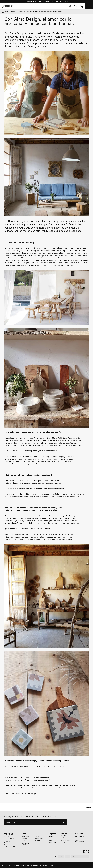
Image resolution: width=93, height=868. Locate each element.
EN (61, 857)
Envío (63, 838)
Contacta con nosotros (80, 837)
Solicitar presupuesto (80, 841)
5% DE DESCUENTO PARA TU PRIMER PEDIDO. (46, 2)
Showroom (52, 842)
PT (86, 857)
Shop (24, 834)
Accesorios (39, 839)
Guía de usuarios (64, 835)
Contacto (79, 834)
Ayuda (63, 843)
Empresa (52, 834)
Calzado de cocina (25, 844)
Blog (50, 840)
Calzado (24, 839)
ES (55, 857)
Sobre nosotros (52, 837)
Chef (23, 841)
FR (68, 857)
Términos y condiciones (31, 865)
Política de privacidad (46, 865)
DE (74, 857)
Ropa (37, 836)
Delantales (25, 836)
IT (80, 857)
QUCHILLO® (39, 841)
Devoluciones (65, 840)
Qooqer (8, 6)
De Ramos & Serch (86, 865)
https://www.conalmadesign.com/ (35, 780)
